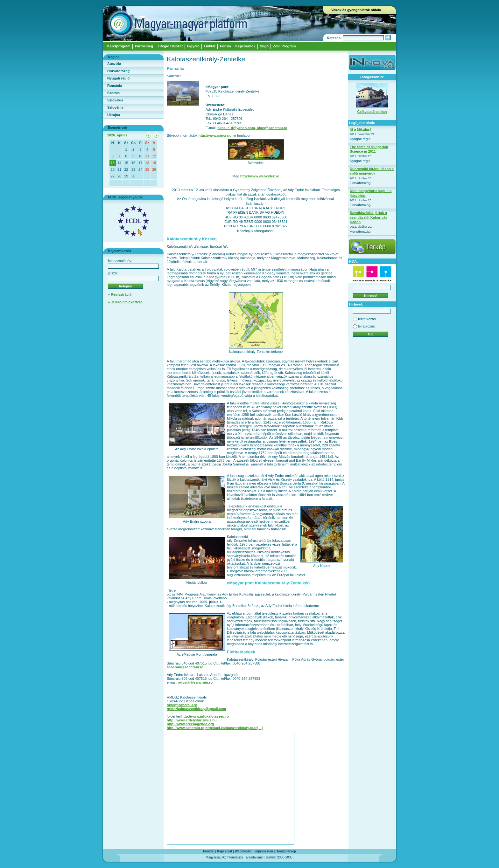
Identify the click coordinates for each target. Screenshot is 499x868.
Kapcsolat (225, 851)
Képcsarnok (246, 46)
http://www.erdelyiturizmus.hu (192, 720)
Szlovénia (115, 107)
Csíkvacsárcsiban (372, 112)
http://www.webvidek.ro (260, 176)
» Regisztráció (120, 294)
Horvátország (118, 71)
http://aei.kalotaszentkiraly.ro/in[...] (234, 728)
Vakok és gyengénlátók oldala (356, 10)
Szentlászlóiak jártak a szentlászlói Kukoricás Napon (369, 217)
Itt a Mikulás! (360, 129)
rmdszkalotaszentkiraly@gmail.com (196, 709)
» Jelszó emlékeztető (125, 302)
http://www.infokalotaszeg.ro (205, 716)
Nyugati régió (118, 78)
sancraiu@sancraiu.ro (185, 667)
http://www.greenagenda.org (190, 724)
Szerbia (113, 93)
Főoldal (209, 851)
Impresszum (264, 851)
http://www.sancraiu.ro (217, 135)
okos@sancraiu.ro (182, 705)
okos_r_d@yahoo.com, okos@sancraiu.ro (252, 128)
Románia (115, 86)
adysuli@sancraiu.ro (195, 682)
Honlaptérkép (286, 851)
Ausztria (114, 64)
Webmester (243, 851)
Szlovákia (115, 100)
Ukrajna (114, 115)
